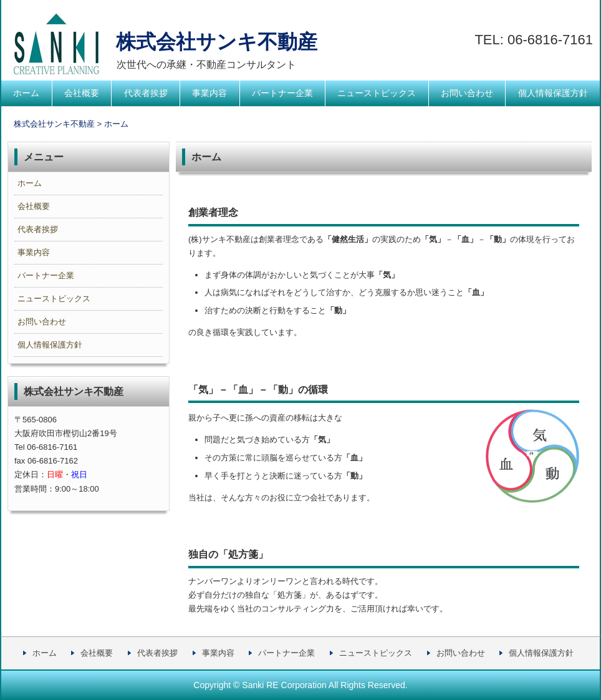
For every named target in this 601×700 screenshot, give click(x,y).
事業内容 (209, 93)
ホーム (26, 93)
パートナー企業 (282, 93)
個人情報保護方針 (553, 93)
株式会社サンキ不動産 (162, 42)
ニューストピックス (377, 93)
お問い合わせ (467, 93)
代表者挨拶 (146, 93)
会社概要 (82, 93)
